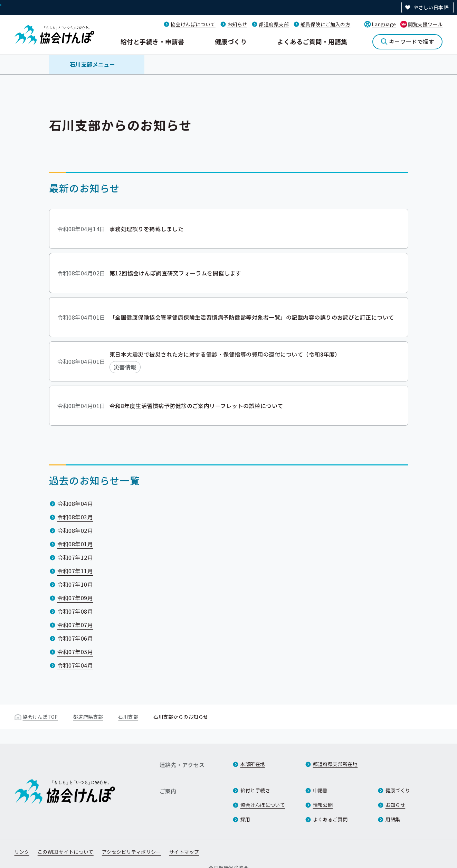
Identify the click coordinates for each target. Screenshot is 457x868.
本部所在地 (253, 764)
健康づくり (231, 41)
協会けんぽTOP (40, 717)
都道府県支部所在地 (335, 764)
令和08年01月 (75, 544)
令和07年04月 (75, 665)
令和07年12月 (75, 557)
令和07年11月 (75, 571)
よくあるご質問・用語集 (312, 41)
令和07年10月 (75, 584)
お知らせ (237, 24)
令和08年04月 (75, 503)
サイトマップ (184, 852)
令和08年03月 (75, 517)
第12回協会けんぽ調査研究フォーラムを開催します (175, 273)
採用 (245, 819)
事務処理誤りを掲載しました (146, 228)
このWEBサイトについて (66, 852)
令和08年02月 (75, 530)
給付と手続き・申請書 (153, 41)
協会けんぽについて (193, 24)
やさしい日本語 (431, 7)
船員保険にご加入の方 (325, 24)
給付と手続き (255, 790)
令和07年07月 (75, 625)
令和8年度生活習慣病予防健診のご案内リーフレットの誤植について (196, 405)
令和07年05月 (75, 652)
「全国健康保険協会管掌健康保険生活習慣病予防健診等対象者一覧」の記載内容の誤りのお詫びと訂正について (252, 317)
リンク (22, 852)
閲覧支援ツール (425, 24)
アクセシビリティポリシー (131, 852)
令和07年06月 (75, 638)
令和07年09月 (75, 598)
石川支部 (128, 717)
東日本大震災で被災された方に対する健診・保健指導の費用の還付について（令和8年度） (225, 354)
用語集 (393, 819)
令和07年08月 (75, 611)
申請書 (320, 790)
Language (384, 24)
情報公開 (323, 805)
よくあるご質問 (330, 819)
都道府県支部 (274, 24)
